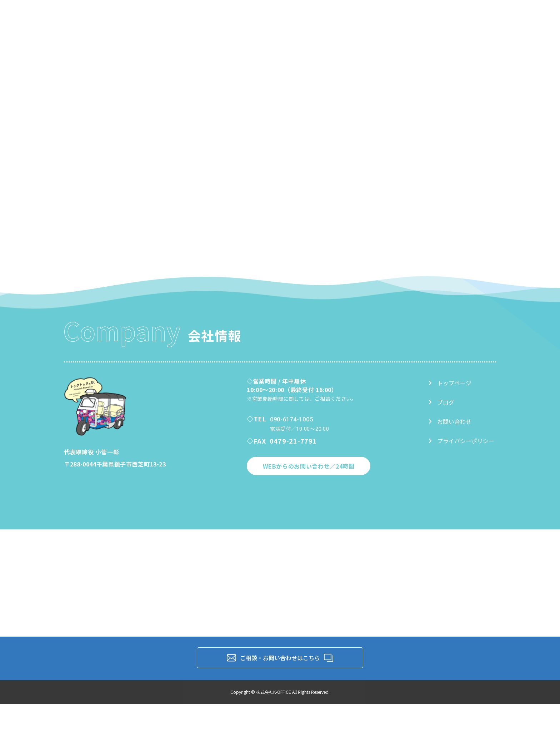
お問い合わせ (450, 421)
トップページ (450, 383)
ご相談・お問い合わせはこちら (280, 658)
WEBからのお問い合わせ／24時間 (309, 466)
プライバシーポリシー (461, 441)
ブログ (441, 402)
